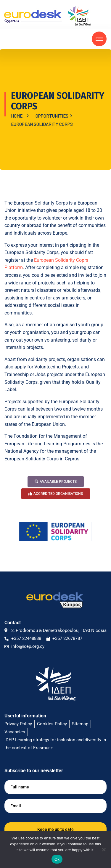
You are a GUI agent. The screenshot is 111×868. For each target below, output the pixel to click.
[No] (104, 849)
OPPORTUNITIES (53, 116)
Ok (57, 859)
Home (18, 116)
